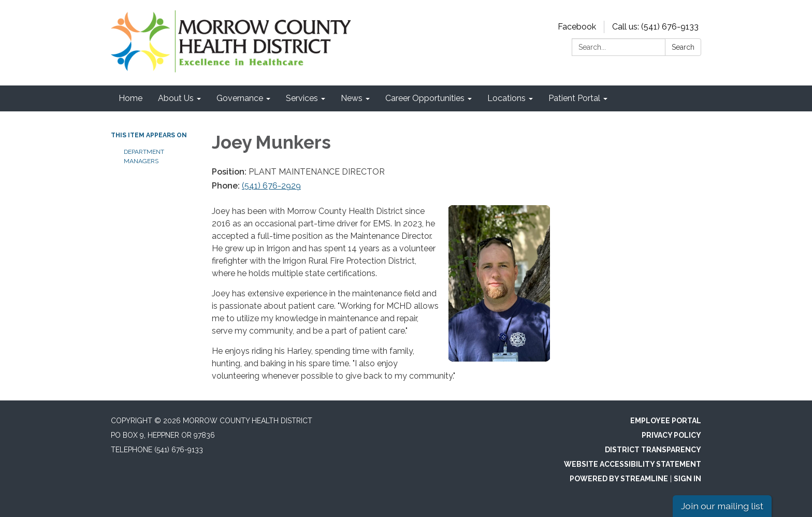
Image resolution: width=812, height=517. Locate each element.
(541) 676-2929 (271, 186)
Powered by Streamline (619, 479)
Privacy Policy (671, 435)
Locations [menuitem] (506, 98)
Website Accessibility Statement (633, 464)
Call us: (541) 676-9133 (655, 27)
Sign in (687, 479)
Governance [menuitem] (240, 98)
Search (683, 47)
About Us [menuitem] (176, 98)
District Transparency (653, 450)
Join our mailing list (722, 506)
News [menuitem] (352, 98)
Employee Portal (666, 421)
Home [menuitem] (130, 98)
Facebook (577, 27)
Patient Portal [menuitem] (574, 98)
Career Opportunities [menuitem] (425, 98)
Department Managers (144, 156)
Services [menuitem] (302, 98)
